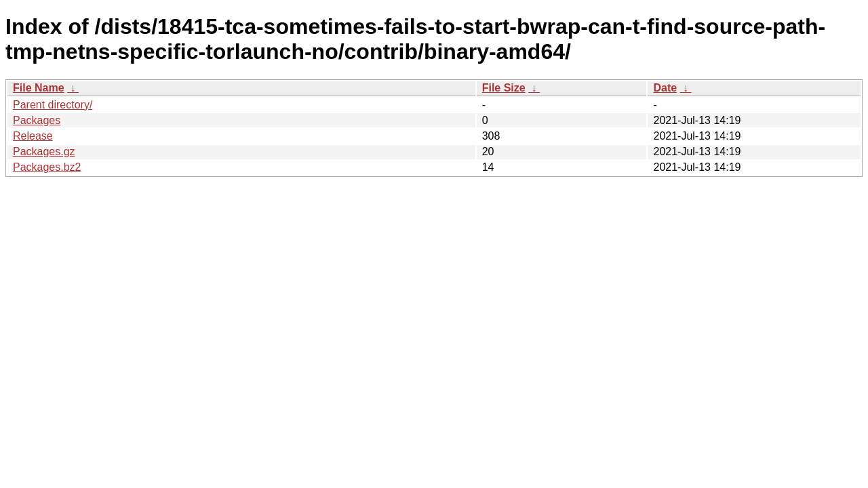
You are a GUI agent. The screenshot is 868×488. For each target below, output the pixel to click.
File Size (504, 88)
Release (33, 136)
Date (665, 88)
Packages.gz (44, 151)
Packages (37, 120)
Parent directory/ (53, 105)
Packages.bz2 (47, 167)
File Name (39, 88)
